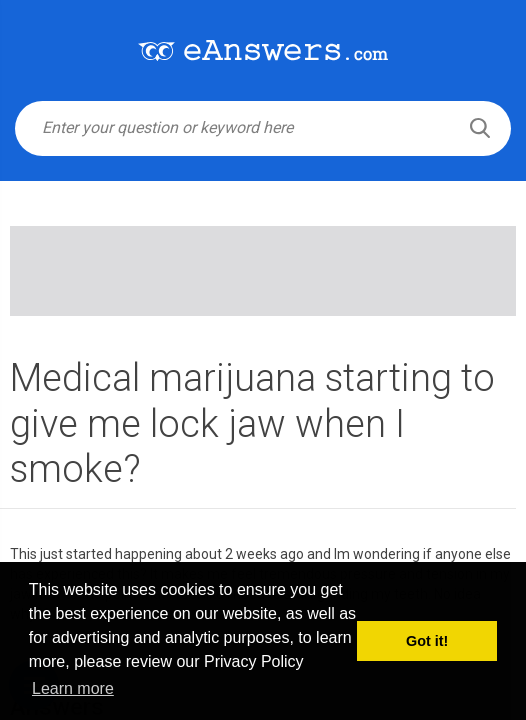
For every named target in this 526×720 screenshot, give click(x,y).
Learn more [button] (73, 688)
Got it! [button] (427, 641)
